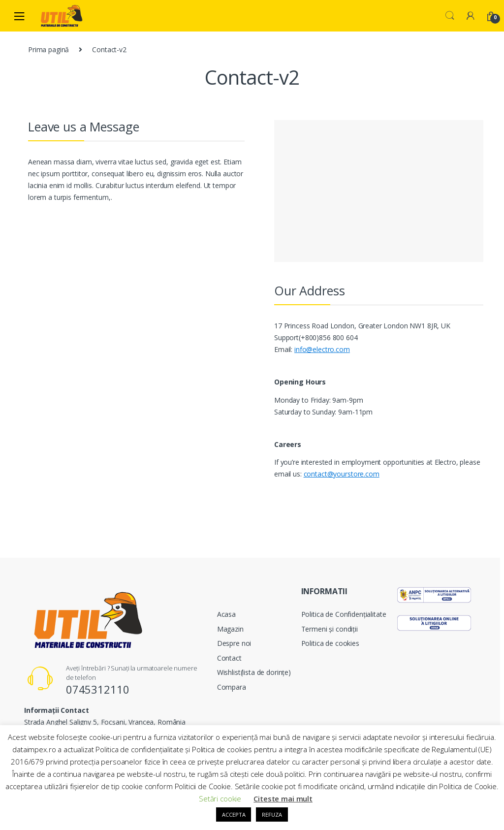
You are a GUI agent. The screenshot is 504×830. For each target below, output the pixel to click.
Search (450, 16)
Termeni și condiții (330, 629)
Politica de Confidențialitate (344, 614)
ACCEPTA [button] (234, 814)
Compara (232, 687)
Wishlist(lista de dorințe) (254, 672)
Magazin (230, 629)
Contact (229, 658)
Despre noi (234, 643)
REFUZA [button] (272, 814)
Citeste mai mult (283, 798)
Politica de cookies (330, 643)
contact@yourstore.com (342, 474)
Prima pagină (48, 49)
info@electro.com (322, 349)
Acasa (226, 614)
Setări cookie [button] (220, 798)
